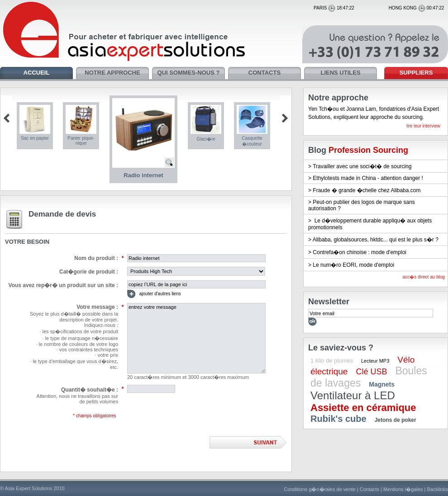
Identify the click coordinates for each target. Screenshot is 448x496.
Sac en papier (35, 138)
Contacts (369, 489)
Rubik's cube (338, 419)
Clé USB (371, 372)
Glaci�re (206, 139)
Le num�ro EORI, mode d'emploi (353, 265)
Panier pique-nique (81, 141)
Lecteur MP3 (375, 361)
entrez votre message (196, 338)
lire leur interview (423, 126)
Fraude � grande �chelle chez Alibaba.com (367, 190)
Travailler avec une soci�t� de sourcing (362, 166)
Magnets (382, 384)
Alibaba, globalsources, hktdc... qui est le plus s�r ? (376, 240)
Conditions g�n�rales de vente (319, 489)
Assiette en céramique (363, 408)
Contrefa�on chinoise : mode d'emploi (359, 252)
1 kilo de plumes (332, 361)
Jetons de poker (396, 420)
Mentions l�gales (403, 489)
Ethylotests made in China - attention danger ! (368, 178)
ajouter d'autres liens (154, 294)
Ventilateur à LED (353, 395)
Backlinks (438, 489)
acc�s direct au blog (424, 277)
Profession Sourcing (368, 150)
